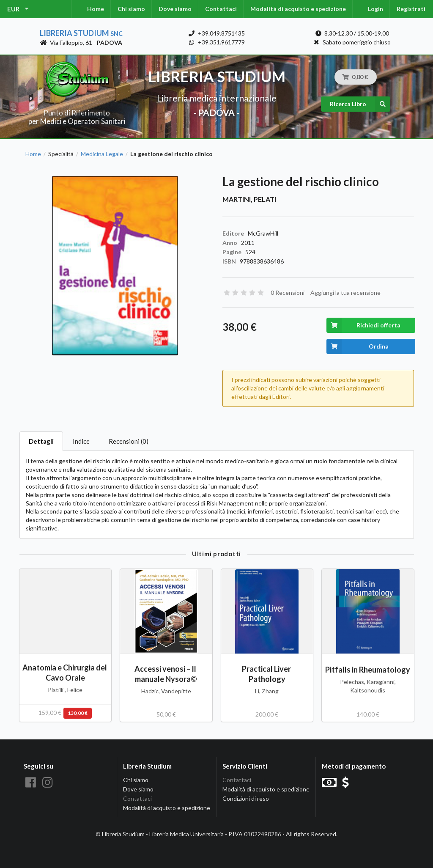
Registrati (411, 9)
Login (375, 9)
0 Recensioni (288, 293)
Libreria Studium (81, 33)
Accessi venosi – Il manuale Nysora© (166, 674)
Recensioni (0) (129, 441)
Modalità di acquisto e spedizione (298, 9)
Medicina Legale (102, 154)
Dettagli (41, 441)
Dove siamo (175, 9)
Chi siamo (131, 9)
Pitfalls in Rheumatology (368, 670)
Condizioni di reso (246, 798)
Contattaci (221, 9)
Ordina (358, 346)
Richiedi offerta (363, 325)
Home (96, 9)
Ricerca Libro (360, 104)
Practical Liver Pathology (267, 674)
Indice (81, 441)
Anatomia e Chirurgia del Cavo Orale (65, 672)
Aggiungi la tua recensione (345, 293)
